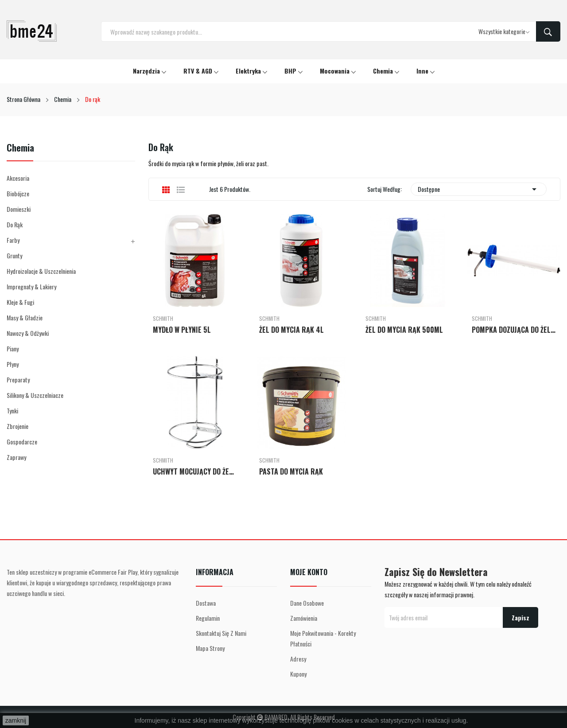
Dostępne (479, 189)
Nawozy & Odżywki (28, 333)
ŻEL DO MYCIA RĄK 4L (291, 330)
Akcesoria (18, 178)
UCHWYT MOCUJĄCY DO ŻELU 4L (195, 471)
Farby (13, 240)
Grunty (14, 255)
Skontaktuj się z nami (221, 633)
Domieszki (19, 209)
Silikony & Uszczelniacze (35, 395)
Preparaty (18, 380)
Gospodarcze (22, 442)
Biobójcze (18, 193)
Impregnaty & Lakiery (31, 286)
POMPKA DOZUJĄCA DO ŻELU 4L (514, 330)
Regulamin (208, 618)
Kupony (298, 674)
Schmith (163, 319)
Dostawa (206, 603)
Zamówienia (304, 618)
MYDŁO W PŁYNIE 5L (182, 330)
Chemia (20, 148)
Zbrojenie (17, 426)
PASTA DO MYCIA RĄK (291, 471)
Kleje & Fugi (20, 302)
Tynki (12, 411)
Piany (13, 348)
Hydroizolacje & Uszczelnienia (41, 271)
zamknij (16, 720)
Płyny (13, 364)
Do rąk (15, 224)
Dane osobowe (307, 603)
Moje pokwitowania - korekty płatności (323, 638)
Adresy (298, 659)
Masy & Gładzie (25, 317)
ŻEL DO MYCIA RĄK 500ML (404, 330)
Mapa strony (210, 648)
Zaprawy (16, 457)
